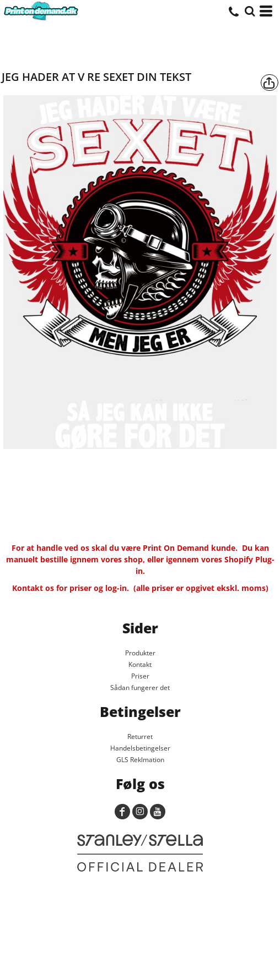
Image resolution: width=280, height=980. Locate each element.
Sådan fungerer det (140, 688)
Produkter (140, 653)
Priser (140, 676)
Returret (140, 737)
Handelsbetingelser (140, 748)
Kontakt (140, 664)
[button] (250, 11)
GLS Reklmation (140, 760)
